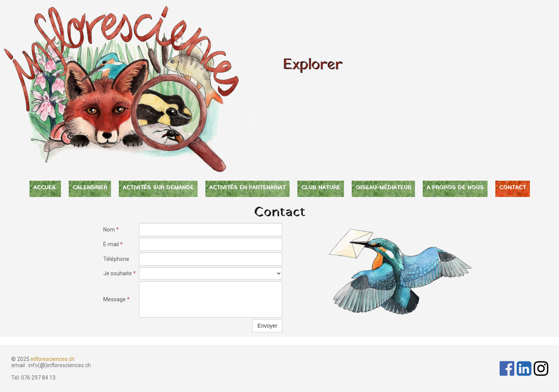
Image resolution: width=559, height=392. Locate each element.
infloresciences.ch (53, 359)
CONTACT (513, 188)
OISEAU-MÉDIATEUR (383, 188)
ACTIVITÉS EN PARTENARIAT (247, 188)
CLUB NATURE (321, 188)
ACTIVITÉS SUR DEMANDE (158, 188)
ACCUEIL (45, 188)
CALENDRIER (90, 188)
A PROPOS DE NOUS (455, 188)
